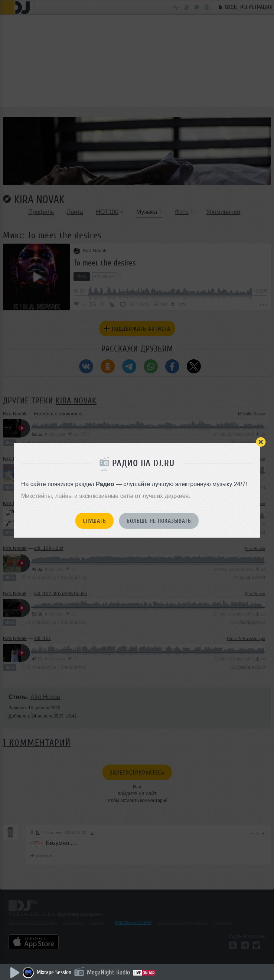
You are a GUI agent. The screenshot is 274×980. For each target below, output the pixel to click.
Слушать (94, 521)
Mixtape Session (54, 972)
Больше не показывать (159, 521)
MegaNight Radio (108, 972)
